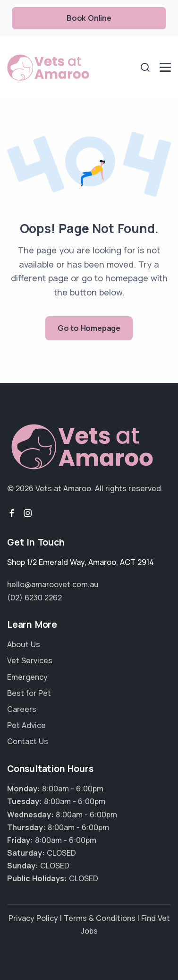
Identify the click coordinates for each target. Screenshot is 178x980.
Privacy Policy (33, 918)
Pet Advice (26, 725)
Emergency (27, 677)
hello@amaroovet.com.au (53, 584)
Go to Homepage (89, 328)
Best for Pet (29, 693)
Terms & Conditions (100, 918)
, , (81, 562)
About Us (24, 644)
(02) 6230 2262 (34, 598)
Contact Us (28, 741)
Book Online (89, 18)
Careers (22, 709)
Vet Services (30, 660)
